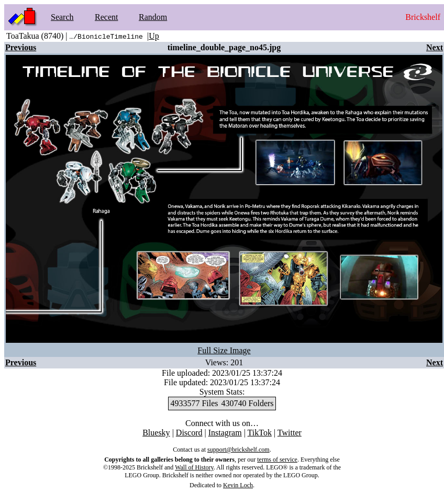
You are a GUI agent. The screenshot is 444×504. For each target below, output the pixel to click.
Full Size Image (224, 350)
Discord (189, 433)
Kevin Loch (238, 485)
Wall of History (194, 467)
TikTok (260, 433)
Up (154, 36)
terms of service (277, 460)
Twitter (290, 433)
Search (62, 17)
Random (153, 17)
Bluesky (156, 433)
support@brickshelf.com (238, 450)
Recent (106, 17)
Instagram (225, 433)
